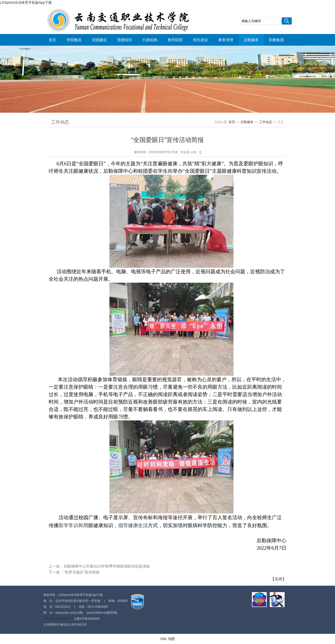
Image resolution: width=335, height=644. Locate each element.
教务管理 (226, 40)
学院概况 (74, 40)
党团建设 (99, 40)
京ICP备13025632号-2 (58, 619)
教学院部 (175, 40)
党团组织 (125, 40)
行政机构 (150, 40)
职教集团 (276, 40)
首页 (52, 40)
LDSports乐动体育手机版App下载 (26, 2)
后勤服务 (251, 40)
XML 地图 (167, 639)
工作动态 (266, 122)
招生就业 (201, 40)
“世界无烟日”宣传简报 (82, 572)
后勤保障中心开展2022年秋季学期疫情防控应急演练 (107, 566)
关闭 (278, 579)
